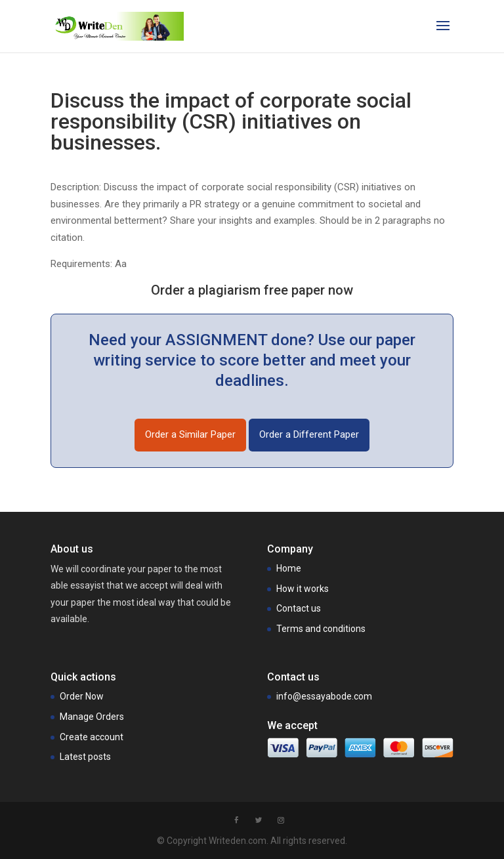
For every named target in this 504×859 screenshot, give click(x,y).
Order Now (82, 696)
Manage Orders (92, 717)
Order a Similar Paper (190, 434)
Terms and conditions (321, 629)
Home (289, 568)
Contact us (299, 608)
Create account (92, 737)
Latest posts (85, 757)
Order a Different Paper (309, 434)
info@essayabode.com (324, 696)
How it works (303, 589)
